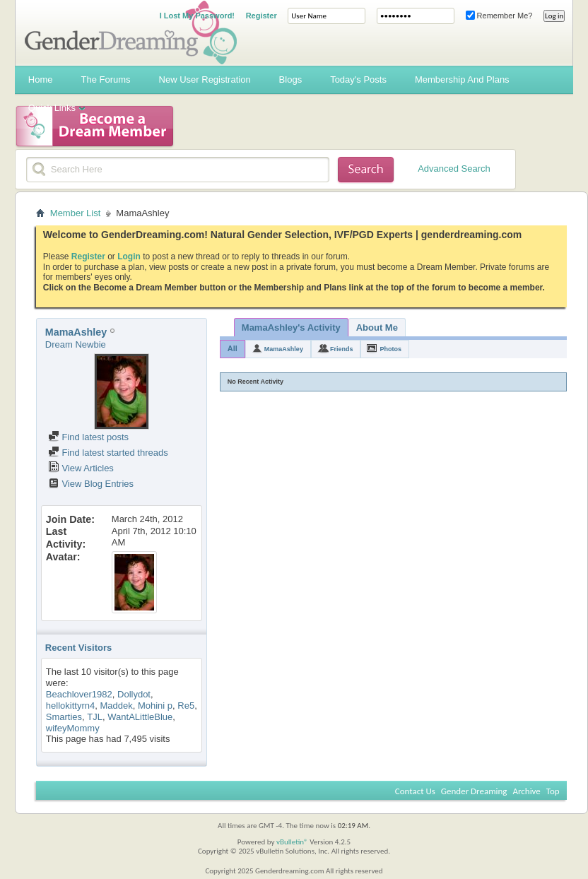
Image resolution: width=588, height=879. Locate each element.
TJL (95, 717)
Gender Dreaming (474, 791)
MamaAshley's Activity (291, 328)
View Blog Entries (91, 484)
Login (129, 256)
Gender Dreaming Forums (131, 33)
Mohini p (155, 706)
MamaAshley (284, 349)
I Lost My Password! (197, 16)
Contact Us (415, 791)
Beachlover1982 (79, 694)
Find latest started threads (108, 453)
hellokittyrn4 (70, 706)
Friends (342, 349)
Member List (76, 213)
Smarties (64, 717)
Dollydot (134, 694)
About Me (377, 328)
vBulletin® (292, 842)
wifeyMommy (73, 728)
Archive (526, 791)
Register (261, 16)
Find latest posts (88, 437)
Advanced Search (454, 169)
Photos (390, 349)
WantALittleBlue (140, 717)
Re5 (186, 706)
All (233, 348)
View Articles (81, 468)
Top (553, 791)
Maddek (116, 706)
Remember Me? (499, 16)
